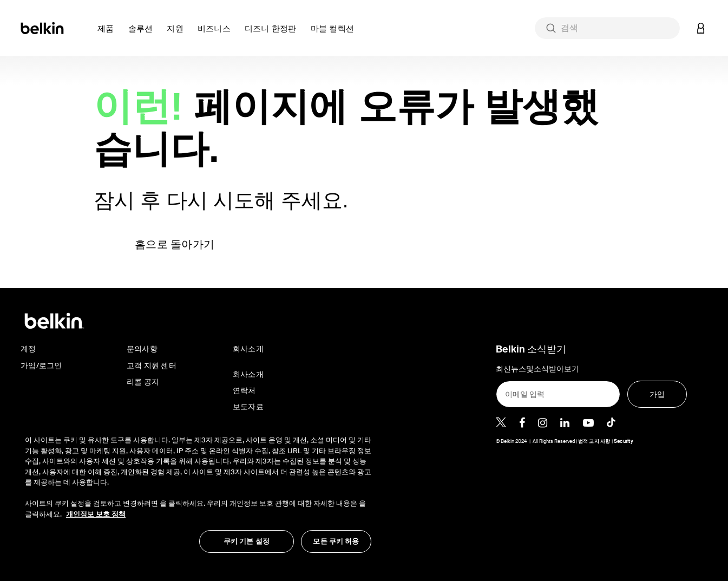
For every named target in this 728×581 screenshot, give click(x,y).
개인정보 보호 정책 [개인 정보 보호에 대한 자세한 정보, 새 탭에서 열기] (96, 514)
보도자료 (248, 407)
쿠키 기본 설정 (247, 541)
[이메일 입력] (558, 394)
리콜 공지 (143, 382)
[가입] (657, 394)
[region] (198, 488)
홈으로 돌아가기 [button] (175, 244)
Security (623, 441)
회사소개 (248, 374)
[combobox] (607, 28)
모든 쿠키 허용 (336, 541)
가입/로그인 (41, 365)
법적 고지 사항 (595, 441)
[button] (109, 35)
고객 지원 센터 (152, 365)
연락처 (244, 390)
